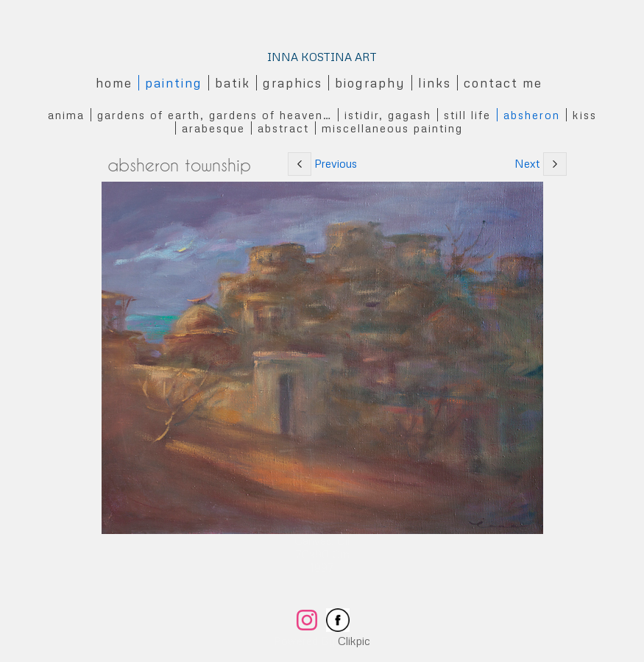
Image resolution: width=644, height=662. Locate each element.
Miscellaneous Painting (392, 128)
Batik (233, 83)
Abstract (283, 128)
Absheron (532, 115)
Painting (174, 83)
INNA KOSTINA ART (322, 57)
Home (114, 83)
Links (435, 83)
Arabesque (213, 128)
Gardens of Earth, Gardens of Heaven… (215, 115)
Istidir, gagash (388, 115)
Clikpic (354, 641)
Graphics (293, 83)
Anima (66, 115)
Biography (370, 83)
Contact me (503, 83)
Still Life (467, 115)
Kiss (585, 115)
